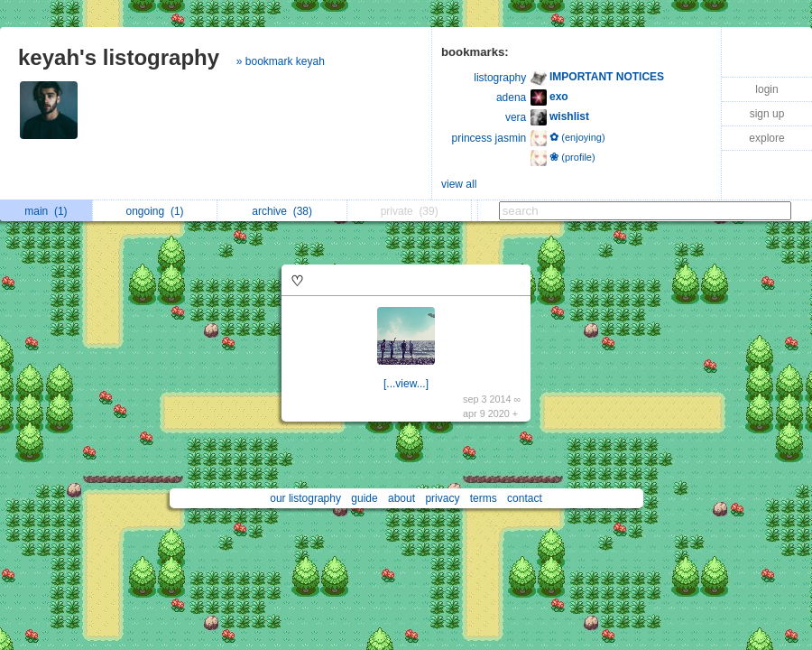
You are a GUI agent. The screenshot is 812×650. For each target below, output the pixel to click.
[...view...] (406, 384)
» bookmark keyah (281, 61)
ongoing (155, 211)
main (46, 211)
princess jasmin (489, 138)
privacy (442, 498)
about (401, 498)
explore (766, 138)
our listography (305, 498)
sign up (767, 114)
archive (282, 211)
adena (511, 97)
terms (484, 498)
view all (459, 184)
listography (500, 78)
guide (364, 498)
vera (516, 117)
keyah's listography (119, 57)
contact (525, 498)
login (766, 89)
